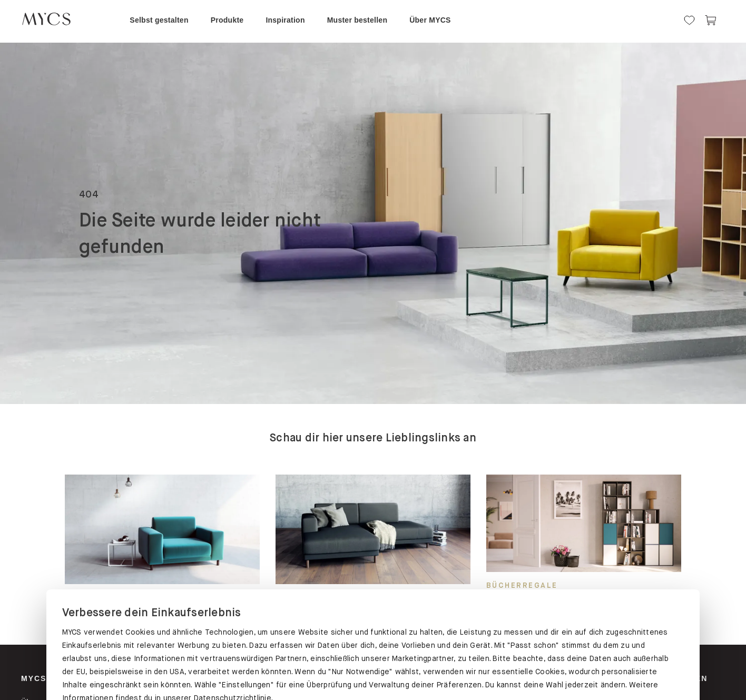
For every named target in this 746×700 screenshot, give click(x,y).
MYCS (34, 678)
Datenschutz (86, 599)
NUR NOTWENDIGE (586, 638)
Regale (157, 678)
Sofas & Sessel (412, 678)
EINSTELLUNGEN (373, 638)
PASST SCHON (159, 635)
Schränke (281, 678)
